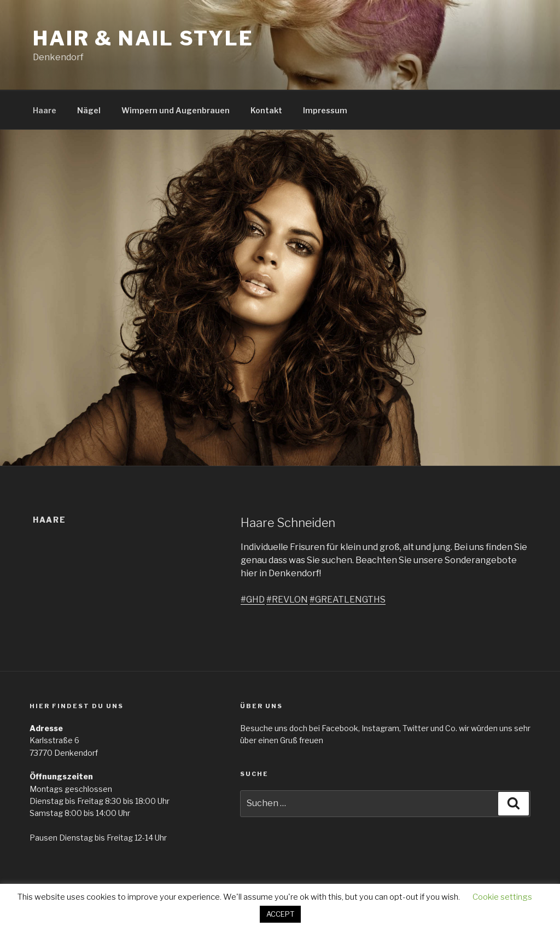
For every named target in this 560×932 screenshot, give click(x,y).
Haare (45, 110)
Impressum (325, 110)
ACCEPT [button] (280, 914)
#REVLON (287, 600)
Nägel (89, 110)
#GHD (253, 600)
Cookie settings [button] (502, 897)
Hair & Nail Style (143, 38)
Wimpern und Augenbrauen (176, 110)
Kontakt (266, 110)
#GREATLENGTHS (348, 600)
